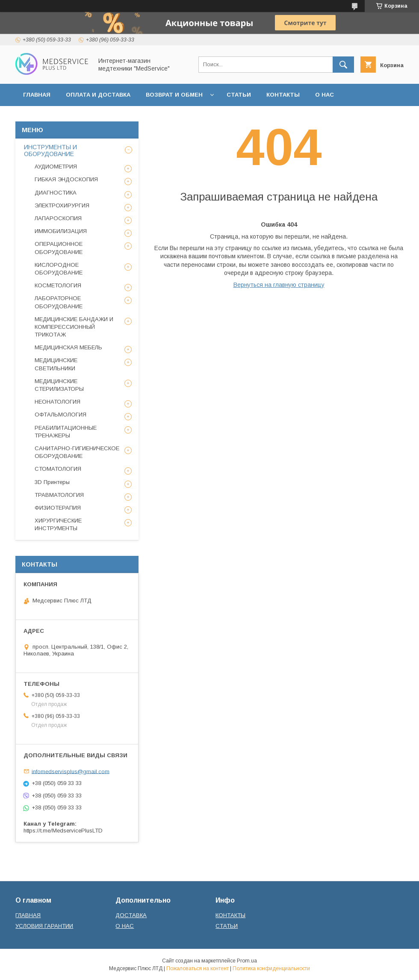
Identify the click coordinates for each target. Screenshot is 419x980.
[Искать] (343, 65)
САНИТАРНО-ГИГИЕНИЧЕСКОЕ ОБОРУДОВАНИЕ (77, 452)
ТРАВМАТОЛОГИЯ (59, 495)
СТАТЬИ (239, 95)
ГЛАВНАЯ (37, 95)
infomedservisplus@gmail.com (71, 771)
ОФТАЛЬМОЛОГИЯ (60, 415)
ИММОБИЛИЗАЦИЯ (61, 231)
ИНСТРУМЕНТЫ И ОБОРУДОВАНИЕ (50, 151)
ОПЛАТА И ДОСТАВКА (98, 95)
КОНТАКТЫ (283, 95)
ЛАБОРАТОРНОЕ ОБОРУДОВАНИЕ (59, 302)
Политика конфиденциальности (271, 968)
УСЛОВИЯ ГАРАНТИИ (44, 926)
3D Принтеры (52, 482)
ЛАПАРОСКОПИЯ (58, 218)
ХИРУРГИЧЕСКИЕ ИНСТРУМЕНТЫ (58, 524)
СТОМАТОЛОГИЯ (58, 469)
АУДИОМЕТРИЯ (56, 167)
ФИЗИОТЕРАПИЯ (58, 508)
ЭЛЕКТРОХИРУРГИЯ (62, 205)
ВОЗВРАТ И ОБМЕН (174, 95)
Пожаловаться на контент (198, 968)
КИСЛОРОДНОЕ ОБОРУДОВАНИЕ (59, 269)
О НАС (325, 95)
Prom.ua (247, 961)
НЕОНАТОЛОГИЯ (58, 402)
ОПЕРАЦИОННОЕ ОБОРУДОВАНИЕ (59, 248)
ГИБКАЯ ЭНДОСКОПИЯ (66, 179)
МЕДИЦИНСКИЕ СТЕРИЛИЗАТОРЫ (59, 385)
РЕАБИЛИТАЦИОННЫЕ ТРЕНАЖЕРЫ (66, 432)
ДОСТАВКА (131, 915)
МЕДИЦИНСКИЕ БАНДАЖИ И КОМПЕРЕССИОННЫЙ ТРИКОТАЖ (74, 327)
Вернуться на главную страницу (279, 285)
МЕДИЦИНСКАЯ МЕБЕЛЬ (68, 347)
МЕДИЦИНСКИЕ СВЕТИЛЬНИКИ (56, 364)
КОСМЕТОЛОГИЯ (58, 285)
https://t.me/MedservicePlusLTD (63, 831)
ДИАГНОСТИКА (56, 193)
